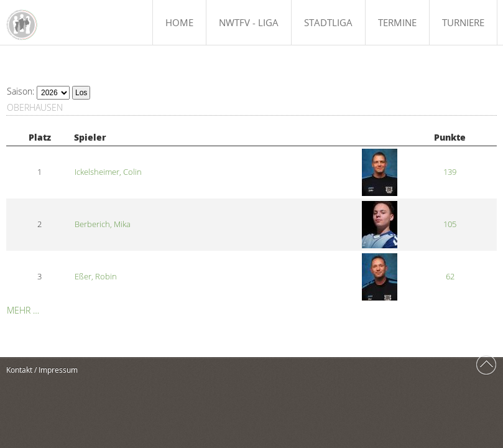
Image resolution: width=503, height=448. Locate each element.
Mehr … (23, 310)
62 (450, 277)
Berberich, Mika (103, 224)
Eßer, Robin (96, 277)
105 (450, 224)
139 (450, 172)
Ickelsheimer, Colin (108, 172)
